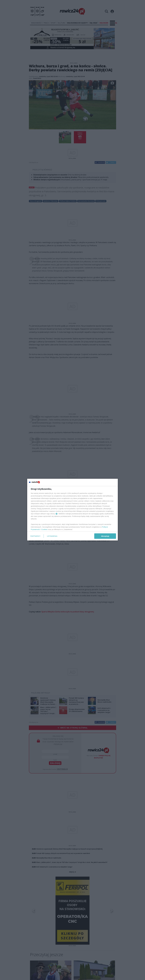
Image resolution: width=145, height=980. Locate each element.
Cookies (44, 529)
